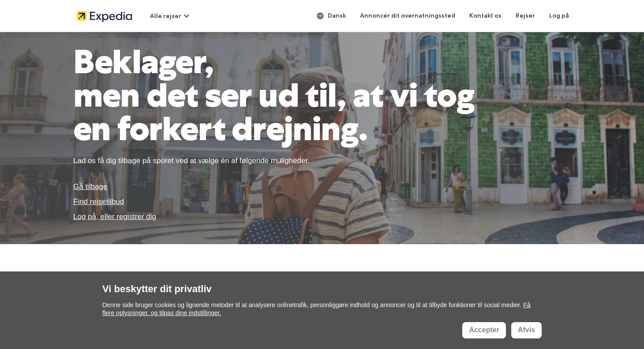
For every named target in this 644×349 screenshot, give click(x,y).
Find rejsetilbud (99, 202)
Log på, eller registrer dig (115, 217)
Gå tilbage (90, 187)
